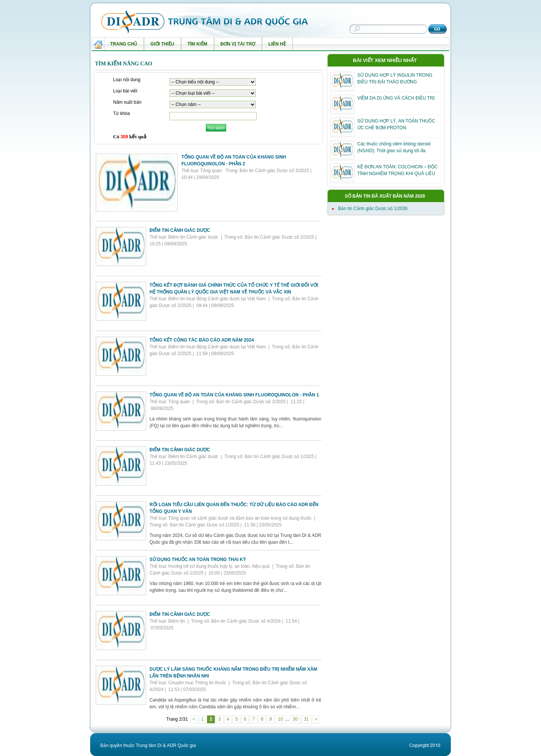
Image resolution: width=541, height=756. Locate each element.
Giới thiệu (160, 46)
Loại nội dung (127, 80)
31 (306, 719)
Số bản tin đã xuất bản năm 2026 (385, 196)
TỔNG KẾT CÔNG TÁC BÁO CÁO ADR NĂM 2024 (202, 340)
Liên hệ (275, 46)
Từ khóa (122, 114)
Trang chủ (124, 44)
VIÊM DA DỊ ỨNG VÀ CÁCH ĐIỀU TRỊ (396, 98)
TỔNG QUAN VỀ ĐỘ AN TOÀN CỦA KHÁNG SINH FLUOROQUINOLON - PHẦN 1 (234, 395)
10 (280, 719)
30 (295, 719)
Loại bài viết (125, 91)
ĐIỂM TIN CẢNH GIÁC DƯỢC (180, 230)
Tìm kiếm (196, 46)
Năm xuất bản (127, 103)
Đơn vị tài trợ (236, 46)
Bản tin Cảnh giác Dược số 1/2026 (373, 209)
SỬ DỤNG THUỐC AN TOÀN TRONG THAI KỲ (198, 559)
